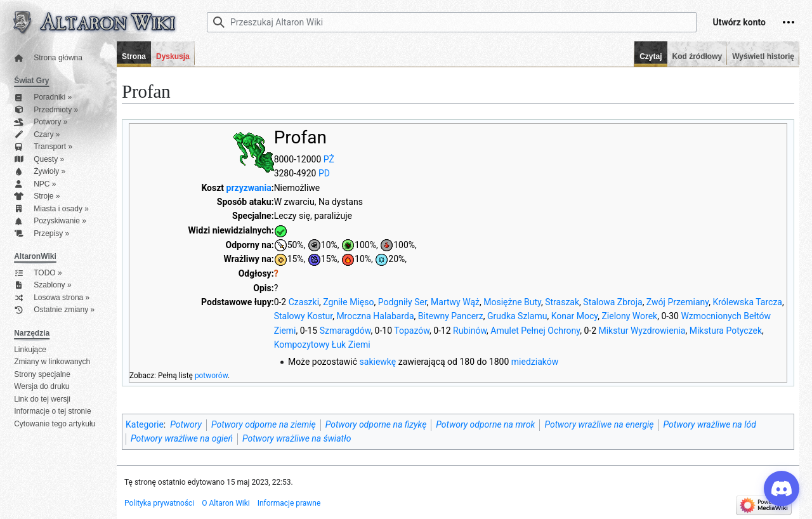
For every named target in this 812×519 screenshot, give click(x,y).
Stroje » (37, 196)
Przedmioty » (46, 110)
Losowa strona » (52, 298)
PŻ (329, 159)
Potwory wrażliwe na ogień (182, 438)
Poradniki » (43, 97)
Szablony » (43, 285)
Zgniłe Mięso (348, 302)
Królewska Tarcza (747, 302)
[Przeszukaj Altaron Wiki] (452, 22)
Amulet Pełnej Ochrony (535, 331)
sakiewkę (378, 362)
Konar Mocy (575, 316)
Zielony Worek (629, 316)
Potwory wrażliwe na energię (599, 424)
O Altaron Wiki (226, 503)
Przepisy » (42, 234)
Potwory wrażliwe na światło (297, 438)
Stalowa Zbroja (612, 302)
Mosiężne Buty (512, 302)
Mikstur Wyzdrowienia (642, 331)
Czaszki (304, 302)
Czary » (37, 135)
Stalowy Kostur (304, 316)
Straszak (562, 302)
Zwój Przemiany (678, 302)
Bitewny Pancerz (451, 316)
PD (324, 173)
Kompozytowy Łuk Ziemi (322, 345)
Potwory (186, 424)
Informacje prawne (289, 503)
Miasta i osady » (51, 209)
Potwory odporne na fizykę (376, 424)
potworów (211, 376)
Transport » (43, 147)
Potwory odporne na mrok (485, 424)
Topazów (412, 331)
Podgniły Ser (403, 302)
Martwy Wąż (455, 302)
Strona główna (48, 58)
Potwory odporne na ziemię (264, 424)
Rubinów (470, 331)
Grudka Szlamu (517, 316)
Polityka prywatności (159, 503)
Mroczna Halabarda (375, 316)
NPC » (35, 184)
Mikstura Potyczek (726, 331)
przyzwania (249, 188)
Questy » (39, 160)
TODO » (38, 273)
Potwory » (41, 122)
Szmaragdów (345, 331)
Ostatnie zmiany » (54, 310)
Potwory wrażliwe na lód (710, 424)
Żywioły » (40, 172)
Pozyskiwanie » (50, 221)
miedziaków (535, 362)
